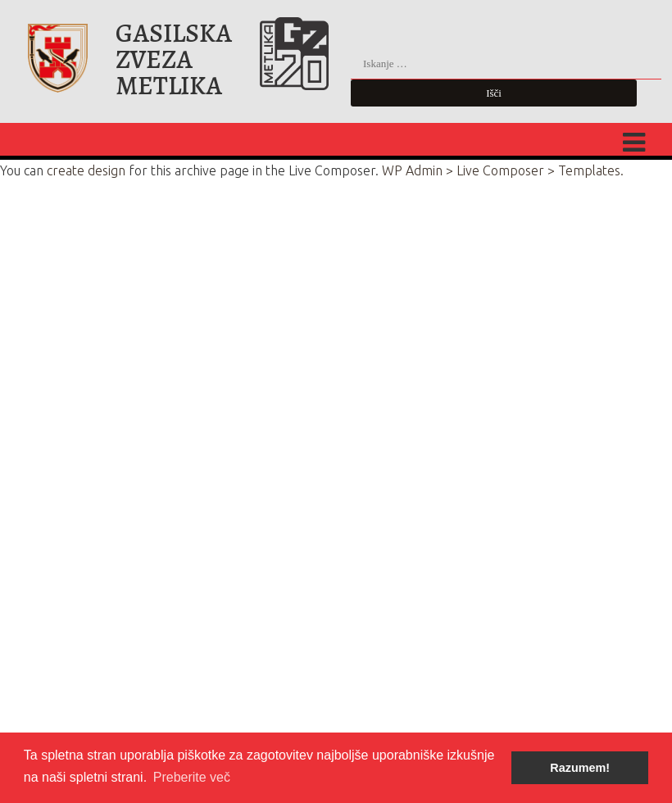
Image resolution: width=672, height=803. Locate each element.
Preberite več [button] (192, 777)
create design (86, 170)
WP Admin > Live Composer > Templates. (503, 170)
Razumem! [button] (580, 768)
